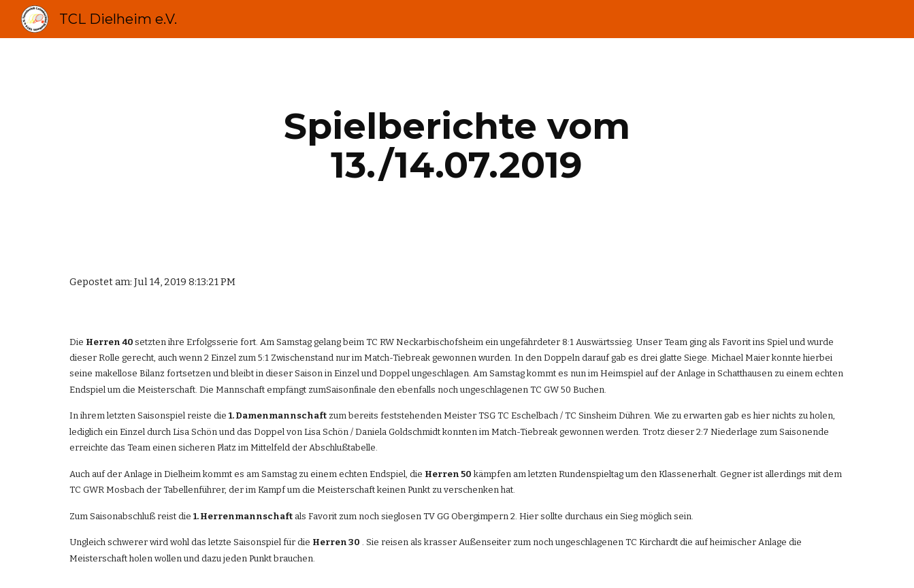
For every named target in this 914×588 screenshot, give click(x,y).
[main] (457, 145)
